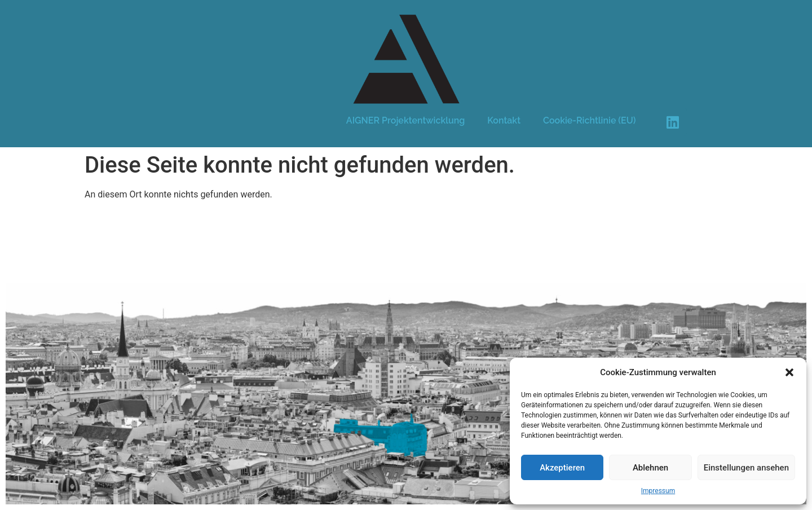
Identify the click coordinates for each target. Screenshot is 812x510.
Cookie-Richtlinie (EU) (590, 120)
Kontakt (504, 120)
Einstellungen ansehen (746, 468)
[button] (789, 372)
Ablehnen (650, 468)
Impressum (658, 491)
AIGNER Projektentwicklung (405, 120)
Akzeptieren (562, 468)
